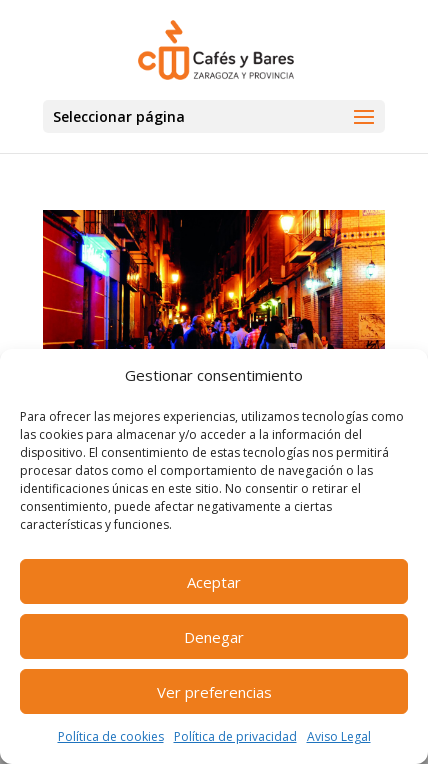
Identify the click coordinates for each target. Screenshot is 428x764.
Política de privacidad (235, 736)
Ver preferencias (214, 692)
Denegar (214, 637)
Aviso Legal (339, 736)
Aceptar (214, 582)
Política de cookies (111, 736)
